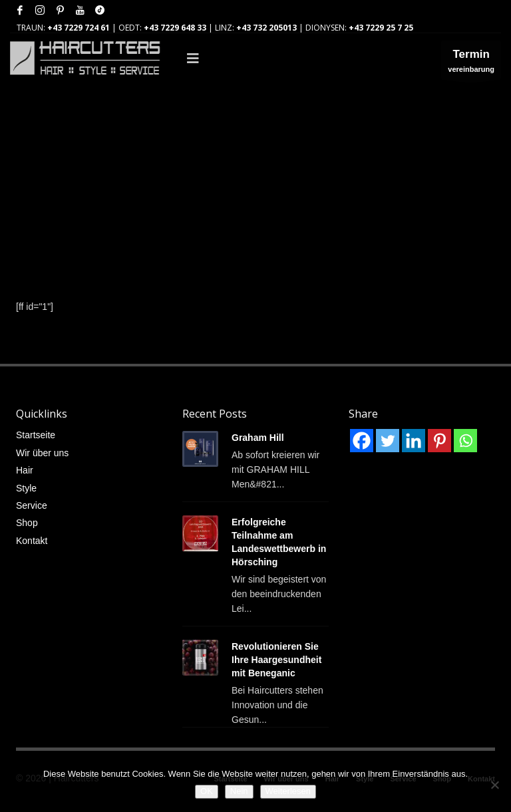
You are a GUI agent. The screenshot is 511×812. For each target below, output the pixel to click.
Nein (239, 791)
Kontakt (32, 541)
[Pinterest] (439, 441)
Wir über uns (42, 453)
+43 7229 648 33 (175, 28)
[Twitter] (388, 441)
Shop (27, 523)
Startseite (36, 435)
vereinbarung (471, 64)
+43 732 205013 (266, 28)
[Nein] (494, 785)
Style (26, 488)
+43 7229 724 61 (79, 28)
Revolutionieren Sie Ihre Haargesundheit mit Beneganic (276, 660)
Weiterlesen (288, 791)
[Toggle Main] (296, 59)
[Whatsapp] (465, 441)
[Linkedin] (414, 441)
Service (32, 505)
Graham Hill (258, 438)
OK (207, 791)
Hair (25, 470)
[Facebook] (362, 441)
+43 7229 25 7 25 (381, 28)
